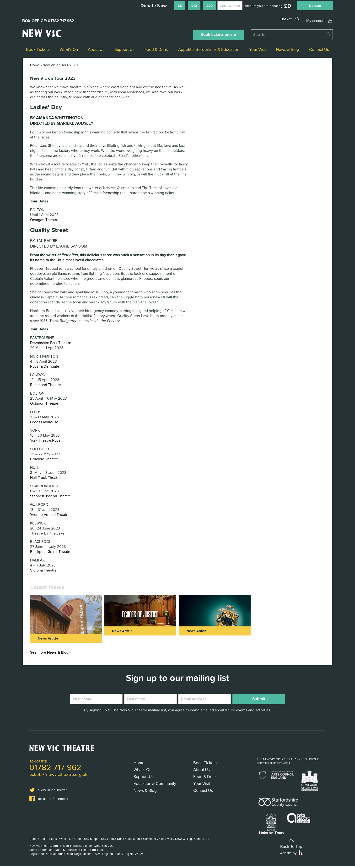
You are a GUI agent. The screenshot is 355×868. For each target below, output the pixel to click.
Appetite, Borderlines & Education (209, 50)
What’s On (69, 50)
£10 (194, 6)
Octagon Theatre (44, 220)
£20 (210, 6)
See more (51, 652)
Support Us (124, 50)
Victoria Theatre (43, 570)
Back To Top (291, 845)
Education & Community (155, 784)
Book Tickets (38, 50)
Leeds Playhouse (44, 422)
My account (316, 21)
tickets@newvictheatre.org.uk (58, 774)
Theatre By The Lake (47, 533)
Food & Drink (156, 50)
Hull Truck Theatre (45, 478)
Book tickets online (218, 34)
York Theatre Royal (46, 440)
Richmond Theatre (46, 385)
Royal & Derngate (45, 366)
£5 (180, 6)
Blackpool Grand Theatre (51, 552)
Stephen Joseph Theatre (51, 496)
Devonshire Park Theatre (51, 343)
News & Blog (288, 50)
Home (35, 65)
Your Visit (258, 50)
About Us (96, 50)
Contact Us (319, 50)
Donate (315, 6)
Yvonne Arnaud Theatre (50, 515)
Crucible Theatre (44, 459)
